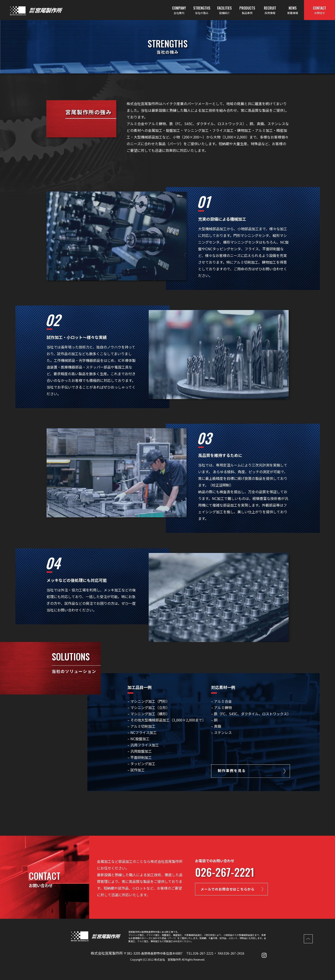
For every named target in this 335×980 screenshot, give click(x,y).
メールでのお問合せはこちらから (232, 890)
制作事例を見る (232, 771)
